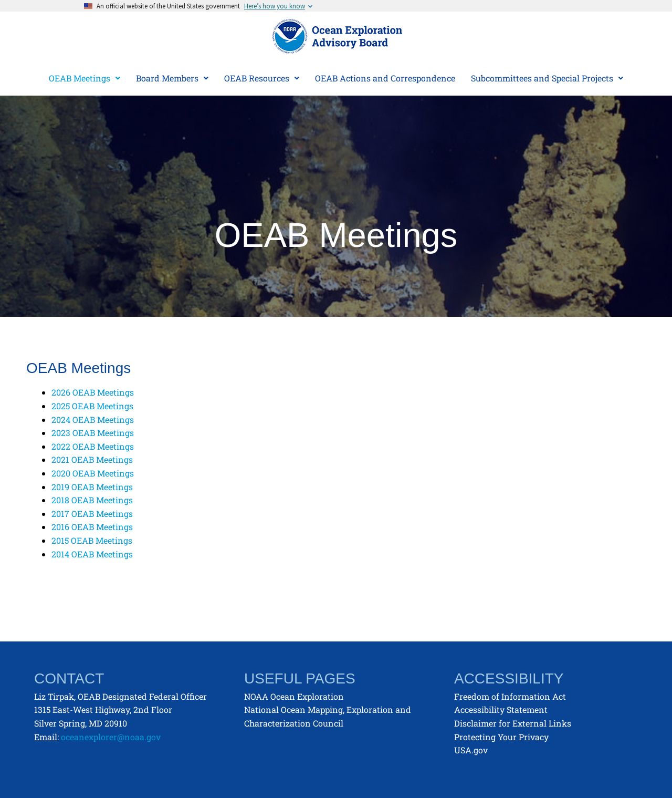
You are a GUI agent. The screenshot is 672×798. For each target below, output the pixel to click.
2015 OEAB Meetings (92, 540)
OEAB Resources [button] (262, 78)
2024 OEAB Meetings (93, 419)
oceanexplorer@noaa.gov (111, 737)
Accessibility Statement (501, 709)
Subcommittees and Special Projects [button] (547, 78)
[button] (85, 78)
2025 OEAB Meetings (92, 406)
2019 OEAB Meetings (92, 487)
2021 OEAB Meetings (92, 459)
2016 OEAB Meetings (92, 527)
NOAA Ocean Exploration (294, 696)
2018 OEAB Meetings (92, 500)
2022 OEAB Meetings (93, 446)
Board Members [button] (172, 78)
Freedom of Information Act (510, 696)
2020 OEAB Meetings (93, 473)
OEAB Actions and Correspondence (385, 78)
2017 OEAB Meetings (92, 514)
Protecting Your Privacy (501, 737)
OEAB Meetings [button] (85, 78)
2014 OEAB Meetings (92, 554)
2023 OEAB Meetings (93, 433)
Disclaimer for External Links (513, 723)
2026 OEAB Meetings (93, 392)
